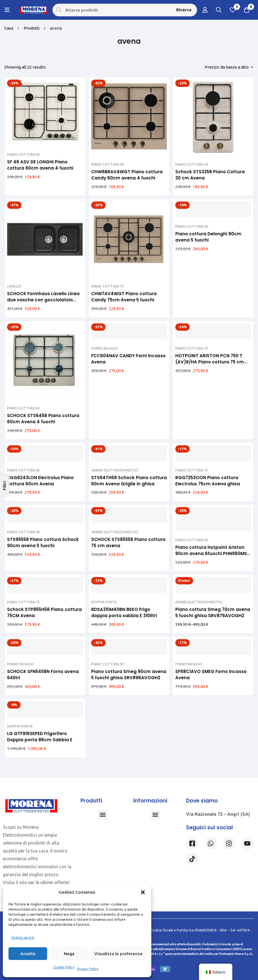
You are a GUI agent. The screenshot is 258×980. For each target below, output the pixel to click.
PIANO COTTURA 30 (192, 164)
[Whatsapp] (211, 843)
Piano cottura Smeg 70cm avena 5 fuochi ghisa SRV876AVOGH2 (213, 612)
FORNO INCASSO (105, 348)
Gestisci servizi (23, 938)
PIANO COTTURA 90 (192, 226)
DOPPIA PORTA (104, 602)
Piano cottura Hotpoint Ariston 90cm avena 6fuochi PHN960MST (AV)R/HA (213, 553)
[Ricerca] (184, 10)
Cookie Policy (64, 967)
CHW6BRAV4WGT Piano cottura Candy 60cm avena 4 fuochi (127, 175)
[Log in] (204, 10)
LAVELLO (14, 286)
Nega (69, 954)
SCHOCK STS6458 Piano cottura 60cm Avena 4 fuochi (43, 419)
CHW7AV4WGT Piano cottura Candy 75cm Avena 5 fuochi (124, 297)
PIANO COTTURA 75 (108, 286)
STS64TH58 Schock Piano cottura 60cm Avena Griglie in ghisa (129, 481)
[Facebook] (192, 843)
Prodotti (32, 28)
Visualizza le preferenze (118, 954)
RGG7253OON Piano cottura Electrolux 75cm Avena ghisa (208, 481)
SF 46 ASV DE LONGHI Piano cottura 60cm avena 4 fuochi (40, 165)
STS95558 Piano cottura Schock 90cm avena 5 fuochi (43, 542)
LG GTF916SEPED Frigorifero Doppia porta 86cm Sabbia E (40, 737)
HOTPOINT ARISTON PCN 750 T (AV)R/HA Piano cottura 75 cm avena (210, 362)
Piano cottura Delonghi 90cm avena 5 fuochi (208, 237)
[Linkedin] (247, 843)
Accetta (28, 954)
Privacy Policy (88, 969)
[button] (143, 892)
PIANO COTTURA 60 (23, 154)
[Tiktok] (192, 859)
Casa (9, 28)
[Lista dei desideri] (232, 10)
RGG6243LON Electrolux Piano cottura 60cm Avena (40, 481)
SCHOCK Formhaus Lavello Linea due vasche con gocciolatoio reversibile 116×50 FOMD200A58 (43, 300)
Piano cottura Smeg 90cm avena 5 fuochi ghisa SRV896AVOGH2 (129, 675)
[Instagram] (229, 843)
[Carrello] (246, 10)
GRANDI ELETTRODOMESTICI (115, 470)
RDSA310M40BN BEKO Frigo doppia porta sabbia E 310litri (124, 612)
